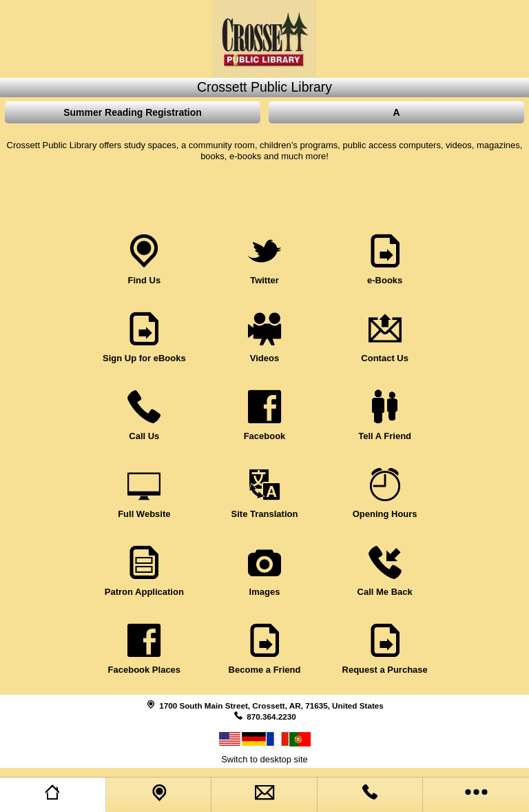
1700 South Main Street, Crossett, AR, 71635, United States (271, 706)
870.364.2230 (271, 717)
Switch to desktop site (264, 759)
